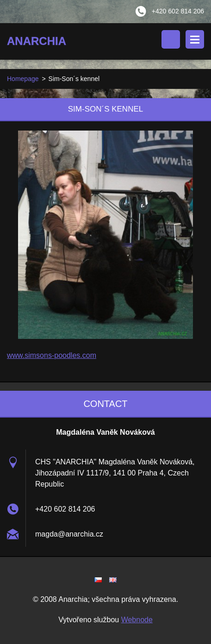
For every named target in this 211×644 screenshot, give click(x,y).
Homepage (23, 79)
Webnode (137, 620)
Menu (195, 39)
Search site (171, 39)
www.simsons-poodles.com (52, 355)
